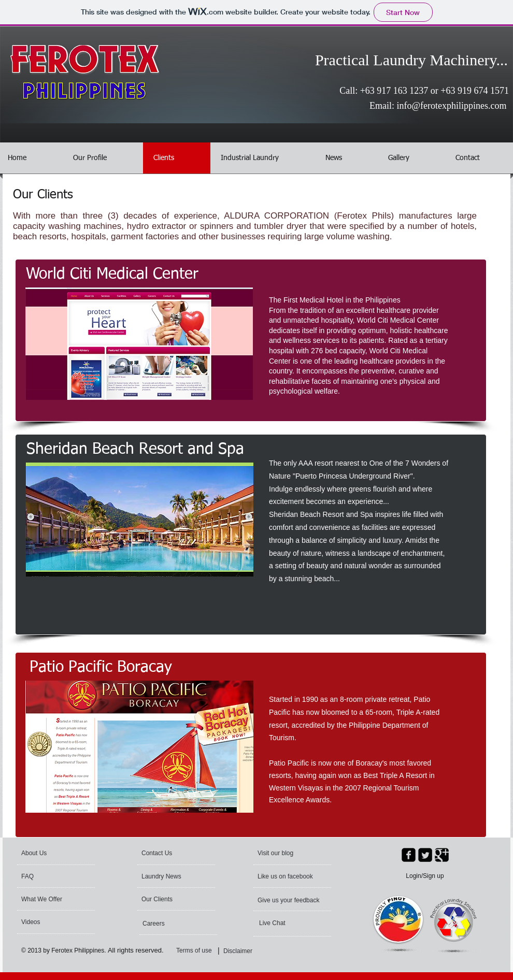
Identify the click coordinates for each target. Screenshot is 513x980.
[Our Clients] (169, 899)
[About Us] (61, 853)
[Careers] (170, 924)
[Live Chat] (287, 923)
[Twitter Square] (425, 855)
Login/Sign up (425, 876)
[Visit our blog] (290, 853)
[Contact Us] (166, 853)
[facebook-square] (409, 855)
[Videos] (49, 922)
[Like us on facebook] (287, 876)
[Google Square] (442, 855)
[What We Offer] (49, 899)
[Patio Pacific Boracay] (101, 668)
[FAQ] (51, 876)
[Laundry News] (171, 876)
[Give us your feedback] (289, 900)
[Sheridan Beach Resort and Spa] (135, 450)
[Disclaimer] (240, 951)
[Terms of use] (202, 951)
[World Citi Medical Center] (112, 275)
